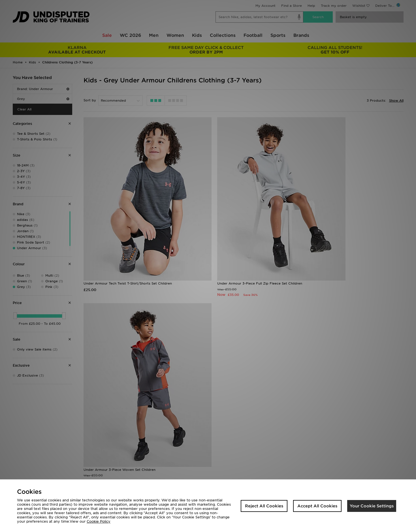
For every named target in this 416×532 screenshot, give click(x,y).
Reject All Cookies (264, 506)
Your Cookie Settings (372, 506)
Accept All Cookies (317, 506)
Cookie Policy (99, 521)
